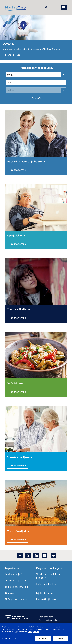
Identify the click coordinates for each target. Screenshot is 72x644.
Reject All (60, 638)
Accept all (43, 638)
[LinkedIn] (36, 555)
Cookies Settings (9, 638)
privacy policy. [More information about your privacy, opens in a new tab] (33, 632)
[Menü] (64, 7)
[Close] (68, 627)
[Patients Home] (13, 568)
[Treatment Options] (15, 574)
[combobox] (7, 82)
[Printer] (53, 555)
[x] (28, 555)
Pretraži (36, 98)
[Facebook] (20, 555)
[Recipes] (17, 581)
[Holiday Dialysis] (18, 587)
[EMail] (45, 555)
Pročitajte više (13, 55)
